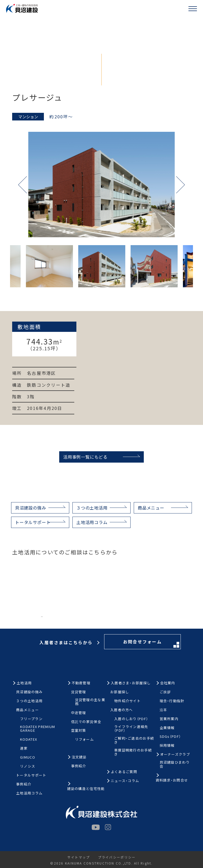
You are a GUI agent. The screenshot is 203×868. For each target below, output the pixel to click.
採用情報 (167, 746)
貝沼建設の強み (31, 508)
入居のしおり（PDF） (131, 719)
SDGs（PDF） (170, 737)
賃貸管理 (79, 692)
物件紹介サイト (127, 701)
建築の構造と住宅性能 (86, 789)
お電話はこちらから (67, 619)
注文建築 (79, 757)
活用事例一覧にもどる (85, 457)
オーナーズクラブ (175, 755)
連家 (24, 748)
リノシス (28, 766)
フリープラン (31, 719)
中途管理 (79, 713)
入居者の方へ (122, 710)
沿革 (163, 710)
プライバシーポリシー (117, 857)
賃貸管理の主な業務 (90, 702)
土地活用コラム (92, 522)
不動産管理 (81, 683)
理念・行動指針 (172, 701)
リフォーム (85, 740)
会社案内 (168, 683)
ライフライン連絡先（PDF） (131, 729)
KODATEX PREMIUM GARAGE (38, 729)
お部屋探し (120, 692)
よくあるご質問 (124, 772)
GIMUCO (28, 757)
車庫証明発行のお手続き (133, 752)
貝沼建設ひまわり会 (175, 764)
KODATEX (29, 740)
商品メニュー (151, 508)
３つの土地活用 (92, 508)
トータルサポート (33, 522)
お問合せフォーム (151, 620)
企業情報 (167, 728)
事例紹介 (24, 784)
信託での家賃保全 (86, 722)
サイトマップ (79, 857)
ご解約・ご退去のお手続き (134, 740)
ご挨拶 (165, 692)
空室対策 (79, 731)
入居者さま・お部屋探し (131, 683)
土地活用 (24, 683)
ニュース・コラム (125, 781)
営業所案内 (169, 719)
